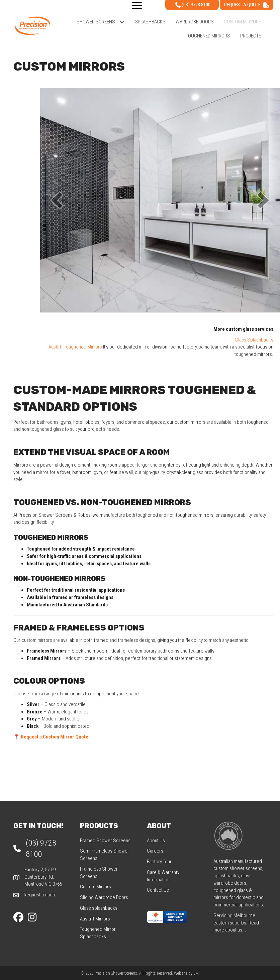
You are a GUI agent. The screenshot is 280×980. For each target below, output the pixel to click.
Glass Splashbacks (254, 340)
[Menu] (137, 6)
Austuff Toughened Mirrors (75, 347)
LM (196, 973)
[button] (122, 22)
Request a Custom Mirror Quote (55, 737)
